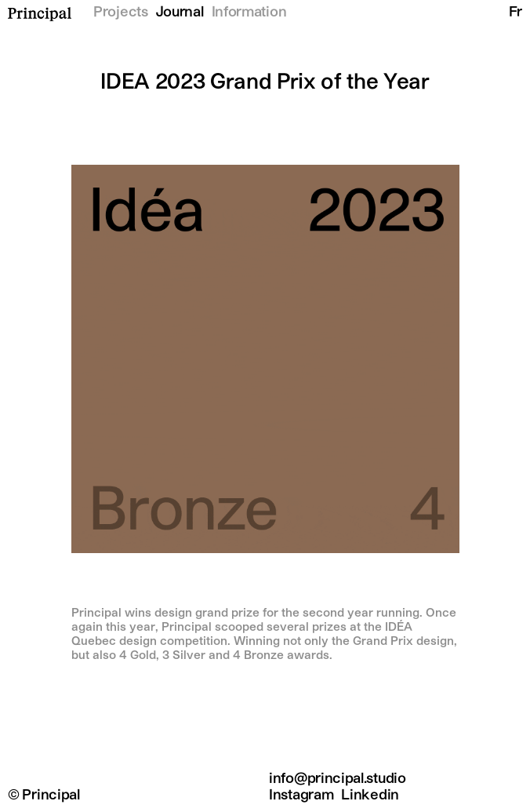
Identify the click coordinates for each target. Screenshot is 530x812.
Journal (180, 13)
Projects (121, 13)
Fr (515, 13)
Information (249, 13)
